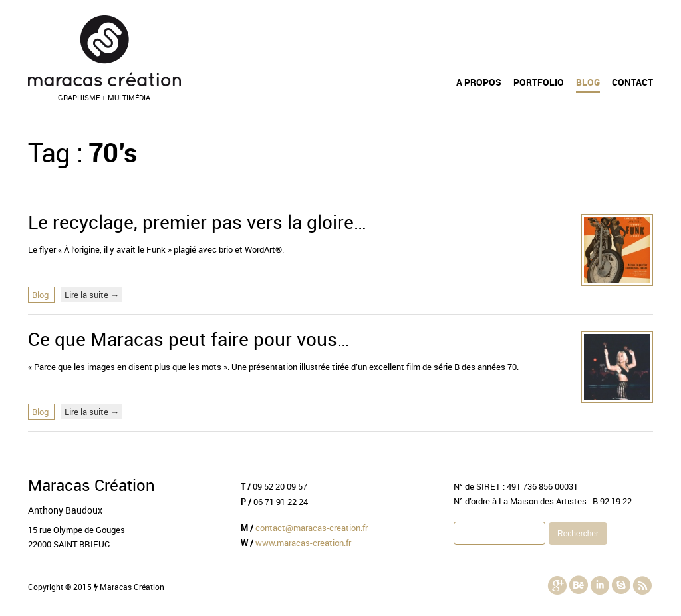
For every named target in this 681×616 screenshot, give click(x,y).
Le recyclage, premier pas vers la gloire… (197, 222)
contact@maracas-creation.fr (312, 528)
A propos (479, 82)
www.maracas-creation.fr (303, 543)
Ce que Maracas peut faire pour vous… (189, 339)
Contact (632, 82)
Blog (588, 82)
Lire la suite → (92, 295)
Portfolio (539, 82)
